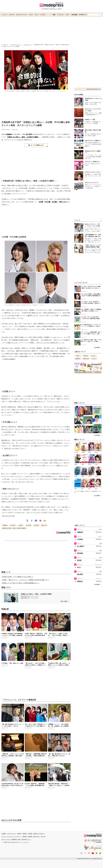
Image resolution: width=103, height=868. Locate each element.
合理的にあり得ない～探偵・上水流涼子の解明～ (23, 137)
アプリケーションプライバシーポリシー (11, 837)
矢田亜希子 (78, 359)
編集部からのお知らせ (39, 834)
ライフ (37, 15)
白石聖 (41, 202)
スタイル (11, 15)
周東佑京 (80, 581)
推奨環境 (25, 834)
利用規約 (19, 834)
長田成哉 (80, 553)
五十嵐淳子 (81, 546)
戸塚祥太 (86, 356)
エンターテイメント (22, 15)
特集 (54, 15)
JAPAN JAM (86, 359)
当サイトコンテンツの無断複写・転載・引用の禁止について (16, 839)
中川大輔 (47, 202)
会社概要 (4, 834)
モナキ (94, 359)
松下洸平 (29, 134)
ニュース (5, 15)
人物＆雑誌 (74, 15)
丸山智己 (55, 202)
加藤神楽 (80, 532)
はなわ (93, 356)
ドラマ (67, 15)
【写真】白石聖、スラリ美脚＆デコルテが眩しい (17, 577)
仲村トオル (63, 202)
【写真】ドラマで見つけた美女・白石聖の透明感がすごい (20, 583)
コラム (31, 15)
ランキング (60, 15)
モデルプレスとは (11, 834)
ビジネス (43, 15)
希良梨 (79, 560)
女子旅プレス (83, 15)
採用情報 (30, 834)
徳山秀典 (80, 574)
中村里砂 (80, 539)
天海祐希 (9, 134)
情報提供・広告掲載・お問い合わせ (31, 837)
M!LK (78, 356)
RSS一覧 (43, 837)
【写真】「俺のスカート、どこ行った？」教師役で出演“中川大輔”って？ (25, 580)
